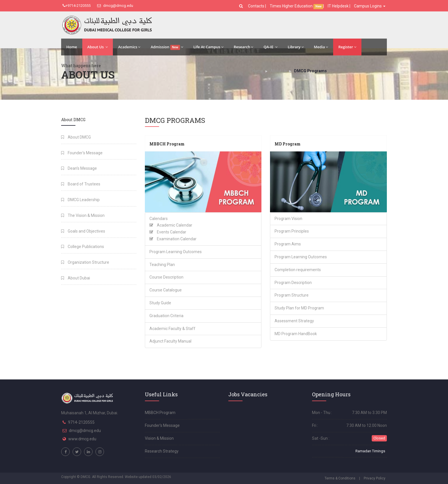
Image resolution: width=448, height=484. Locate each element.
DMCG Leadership (80, 200)
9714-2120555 (81, 422)
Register (347, 47)
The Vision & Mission (83, 215)
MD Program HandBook (296, 334)
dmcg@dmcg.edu (115, 6)
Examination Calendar (177, 239)
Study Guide (160, 303)
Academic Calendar (175, 225)
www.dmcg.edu (82, 439)
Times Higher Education (292, 6)
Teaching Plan (162, 265)
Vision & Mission (159, 438)
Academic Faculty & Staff (172, 329)
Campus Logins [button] (370, 6)
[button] (242, 6)
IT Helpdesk (338, 6)
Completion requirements (298, 270)
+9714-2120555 (77, 6)
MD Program (288, 144)
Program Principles (292, 231)
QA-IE (270, 47)
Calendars (159, 219)
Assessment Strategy (294, 321)
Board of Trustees (81, 184)
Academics (129, 47)
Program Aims (288, 244)
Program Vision (288, 219)
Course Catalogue (166, 290)
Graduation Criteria (166, 316)
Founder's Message (82, 153)
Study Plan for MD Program (299, 308)
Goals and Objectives (83, 231)
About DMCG (76, 137)
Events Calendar (172, 232)
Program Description (293, 283)
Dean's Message (79, 168)
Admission (167, 47)
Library (296, 47)
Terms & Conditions (340, 478)
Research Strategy (162, 451)
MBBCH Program (167, 144)
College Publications (83, 247)
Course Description (166, 277)
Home (72, 47)
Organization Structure (85, 262)
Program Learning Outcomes (176, 252)
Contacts (257, 6)
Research (243, 47)
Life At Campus (208, 47)
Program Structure (292, 295)
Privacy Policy (375, 478)
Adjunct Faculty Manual (170, 341)
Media (321, 47)
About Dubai (76, 278)
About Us (98, 47)
